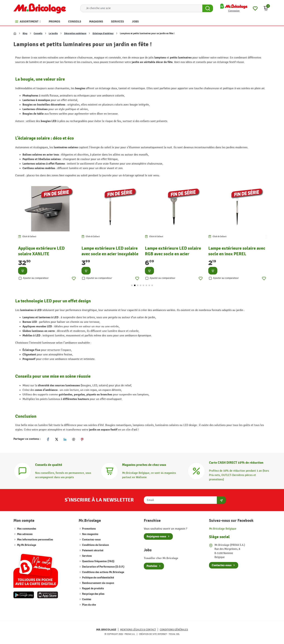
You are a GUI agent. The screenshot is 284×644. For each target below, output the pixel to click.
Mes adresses (25, 534)
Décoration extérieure (75, 33)
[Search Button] (208, 8)
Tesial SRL (174, 634)
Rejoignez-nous (156, 536)
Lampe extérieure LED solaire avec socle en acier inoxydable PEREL (110, 254)
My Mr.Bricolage (27, 545)
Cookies (86, 599)
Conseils (38, 33)
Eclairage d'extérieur (103, 33)
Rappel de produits (93, 589)
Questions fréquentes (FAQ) (98, 561)
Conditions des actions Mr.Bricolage (103, 572)
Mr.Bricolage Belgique (223, 529)
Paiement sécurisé (92, 550)
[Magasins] (109, 471)
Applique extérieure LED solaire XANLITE (41, 251)
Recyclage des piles (93, 594)
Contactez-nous (91, 540)
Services (87, 556)
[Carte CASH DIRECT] (196, 471)
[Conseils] (22, 471)
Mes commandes (27, 529)
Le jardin (53, 33)
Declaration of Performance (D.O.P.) (103, 567)
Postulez (152, 566)
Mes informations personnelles (35, 540)
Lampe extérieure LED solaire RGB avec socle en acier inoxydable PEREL (173, 254)
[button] (266, 8)
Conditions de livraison (95, 545)
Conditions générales (174, 630)
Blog (25, 33)
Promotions (89, 529)
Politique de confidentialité (98, 578)
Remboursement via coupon (98, 583)
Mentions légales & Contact (138, 630)
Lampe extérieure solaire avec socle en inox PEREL (237, 251)
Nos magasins (90, 534)
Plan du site (89, 605)
